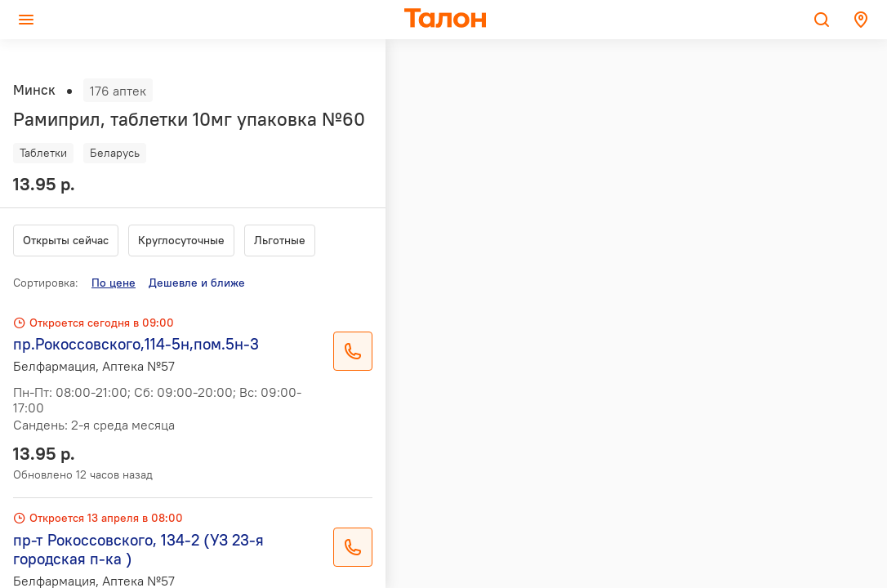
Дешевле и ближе (197, 283)
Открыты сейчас (66, 240)
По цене (114, 283)
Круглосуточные (181, 240)
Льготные (280, 240)
